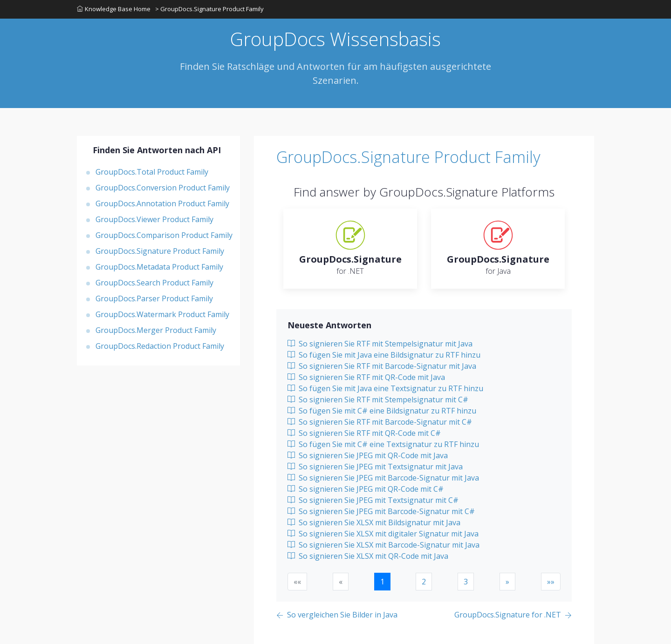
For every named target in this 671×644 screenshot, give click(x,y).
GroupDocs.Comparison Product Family (164, 235)
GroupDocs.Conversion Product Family (163, 188)
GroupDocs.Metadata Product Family (159, 267)
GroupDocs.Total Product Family (152, 172)
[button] (507, 582)
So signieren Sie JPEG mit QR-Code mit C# (366, 489)
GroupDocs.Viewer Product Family (154, 219)
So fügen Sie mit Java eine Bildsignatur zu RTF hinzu (384, 355)
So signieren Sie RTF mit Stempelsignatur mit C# (378, 400)
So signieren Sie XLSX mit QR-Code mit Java (368, 556)
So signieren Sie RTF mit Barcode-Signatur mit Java (382, 366)
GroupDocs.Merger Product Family (156, 330)
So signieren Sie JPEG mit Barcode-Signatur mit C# (381, 511)
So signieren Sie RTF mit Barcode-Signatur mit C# (380, 422)
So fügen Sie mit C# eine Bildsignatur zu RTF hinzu (382, 411)
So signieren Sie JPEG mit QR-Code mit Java (368, 455)
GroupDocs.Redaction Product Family (160, 346)
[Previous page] (337, 615)
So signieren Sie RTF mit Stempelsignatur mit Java (380, 344)
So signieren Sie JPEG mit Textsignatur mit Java (375, 467)
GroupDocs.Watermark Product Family (162, 314)
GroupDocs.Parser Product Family (154, 298)
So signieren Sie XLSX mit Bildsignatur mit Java (374, 522)
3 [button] (466, 582)
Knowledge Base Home (114, 9)
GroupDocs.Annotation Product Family (162, 203)
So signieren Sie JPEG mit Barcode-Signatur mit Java (383, 478)
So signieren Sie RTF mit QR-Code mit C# (364, 433)
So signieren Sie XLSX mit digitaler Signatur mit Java (383, 534)
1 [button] (382, 582)
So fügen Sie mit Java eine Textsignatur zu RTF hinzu (385, 388)
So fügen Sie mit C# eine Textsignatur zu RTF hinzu (383, 444)
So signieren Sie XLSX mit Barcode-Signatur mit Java (383, 545)
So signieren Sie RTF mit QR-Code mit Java (366, 377)
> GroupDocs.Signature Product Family (209, 9)
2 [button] (424, 582)
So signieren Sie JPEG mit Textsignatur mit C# (373, 500)
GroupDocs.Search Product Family (154, 283)
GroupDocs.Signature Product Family (160, 251)
